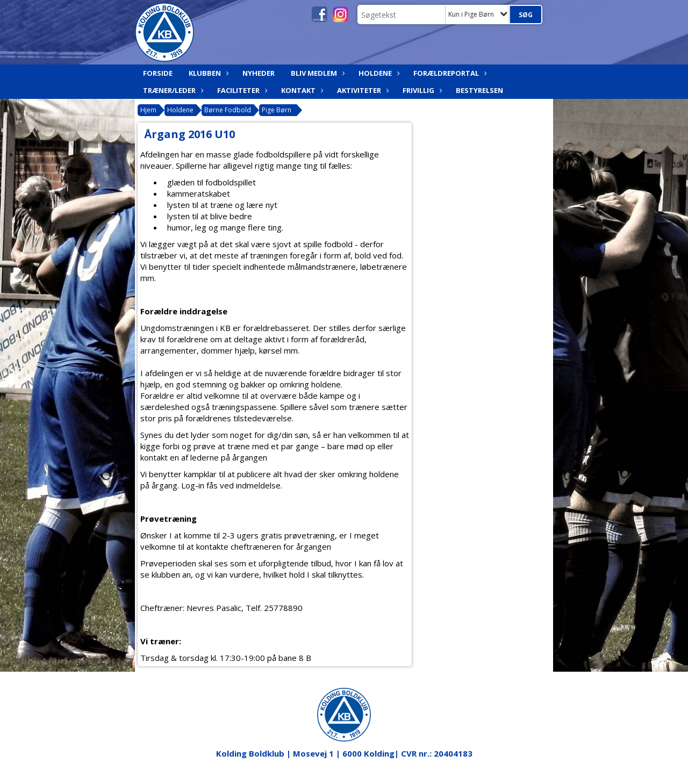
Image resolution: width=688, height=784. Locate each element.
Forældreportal (449, 73)
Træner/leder (172, 90)
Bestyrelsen (479, 90)
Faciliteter (241, 90)
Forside (158, 73)
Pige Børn (277, 110)
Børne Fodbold (228, 110)
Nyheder (259, 73)
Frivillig (421, 90)
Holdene (378, 73)
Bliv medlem (317, 73)
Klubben (207, 73)
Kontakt (301, 90)
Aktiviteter (362, 90)
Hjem (148, 110)
